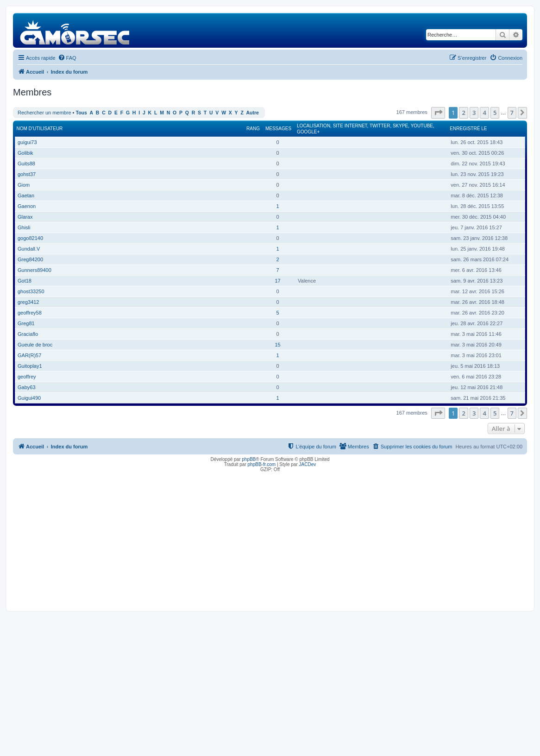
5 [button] (495, 113)
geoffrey (27, 377)
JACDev (308, 464)
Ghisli (24, 227)
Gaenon (27, 206)
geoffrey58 (30, 313)
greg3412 (28, 302)
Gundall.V (29, 249)
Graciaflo (28, 334)
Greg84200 (30, 259)
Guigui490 (29, 398)
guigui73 (27, 142)
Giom (24, 185)
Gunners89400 (35, 270)
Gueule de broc (35, 345)
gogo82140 (30, 238)
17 (277, 281)
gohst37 (27, 174)
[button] (438, 113)
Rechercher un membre (44, 113)
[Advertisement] (270, 539)
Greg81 (26, 323)
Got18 (25, 281)
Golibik (25, 153)
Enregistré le (468, 129)
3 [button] (474, 113)
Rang (253, 129)
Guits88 (26, 164)
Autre (253, 113)
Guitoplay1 (30, 366)
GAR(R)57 (29, 355)
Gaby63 (27, 387)
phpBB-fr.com (262, 464)
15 (277, 345)
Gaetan (26, 195)
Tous (82, 113)
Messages (278, 129)
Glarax (25, 217)
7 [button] (512, 113)
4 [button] (484, 113)
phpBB (249, 459)
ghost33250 (31, 291)
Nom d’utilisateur (40, 129)
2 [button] (463, 113)
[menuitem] (67, 58)
